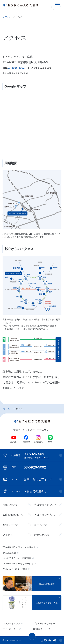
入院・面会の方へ (44, 515)
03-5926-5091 (16, 68)
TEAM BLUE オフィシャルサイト (19, 547)
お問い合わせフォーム (32, 479)
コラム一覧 (41, 525)
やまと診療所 (9, 553)
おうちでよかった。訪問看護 (17, 558)
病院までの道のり (29, 491)
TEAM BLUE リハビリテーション (19, 564)
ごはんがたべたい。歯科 (15, 569)
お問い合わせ (42, 535)
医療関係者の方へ (13, 515)
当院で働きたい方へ (46, 505)
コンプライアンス (11, 624)
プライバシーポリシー (44, 624)
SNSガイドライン (42, 629)
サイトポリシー (10, 629)
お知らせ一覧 (10, 525)
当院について (10, 505)
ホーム (6, 16)
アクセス (8, 535)
